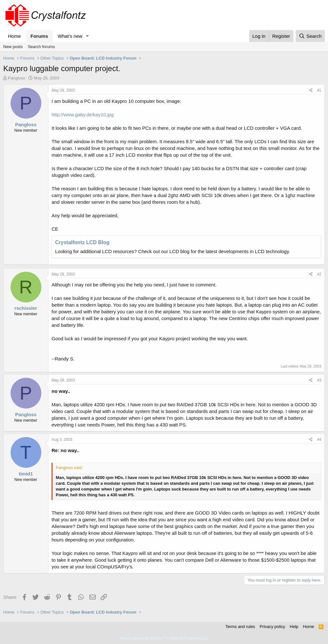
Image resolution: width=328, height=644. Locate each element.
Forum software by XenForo (164, 638)
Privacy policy (272, 627)
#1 (319, 90)
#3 (319, 380)
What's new (70, 36)
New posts (13, 47)
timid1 (26, 474)
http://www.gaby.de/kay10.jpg (83, 115)
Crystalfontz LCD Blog (82, 242)
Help (294, 627)
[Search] (310, 36)
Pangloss (16, 78)
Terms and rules (240, 627)
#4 (319, 440)
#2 (319, 274)
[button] (87, 36)
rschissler (26, 308)
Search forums (41, 47)
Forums (39, 36)
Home (14, 36)
